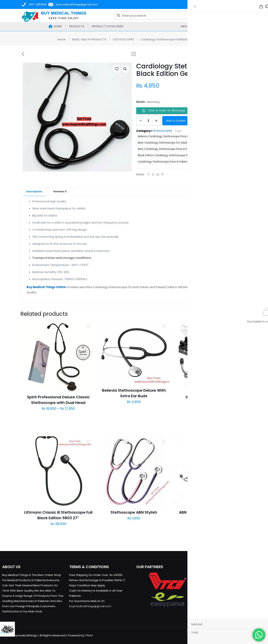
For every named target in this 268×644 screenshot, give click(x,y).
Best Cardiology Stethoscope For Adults (163, 143)
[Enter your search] (158, 16)
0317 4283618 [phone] (38, 4)
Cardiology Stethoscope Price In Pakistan (164, 162)
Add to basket (176, 121)
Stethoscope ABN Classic (209, 397)
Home (62, 39)
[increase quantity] (156, 121)
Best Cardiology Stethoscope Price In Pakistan (167, 149)
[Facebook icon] (241, 635)
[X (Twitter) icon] (245, 635)
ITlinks (89, 635)
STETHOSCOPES (123, 39)
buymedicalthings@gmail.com (90, 606)
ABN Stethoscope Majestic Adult (209, 512)
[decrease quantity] (140, 121)
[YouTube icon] (249, 635)
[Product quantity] (148, 121)
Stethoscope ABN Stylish (134, 512)
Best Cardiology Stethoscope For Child (217, 143)
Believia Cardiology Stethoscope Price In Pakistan (169, 136)
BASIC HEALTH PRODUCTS (89, 39)
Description (34, 191)
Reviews (60, 191)
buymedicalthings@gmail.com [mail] (77, 4)
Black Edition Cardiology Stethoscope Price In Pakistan (172, 155)
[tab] (34, 192)
